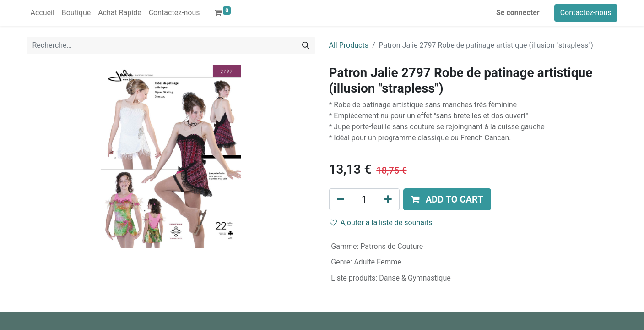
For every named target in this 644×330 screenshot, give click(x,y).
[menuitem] (43, 13)
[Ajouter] (388, 199)
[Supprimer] (341, 199)
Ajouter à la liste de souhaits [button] (381, 223)
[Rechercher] (306, 45)
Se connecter (518, 13)
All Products (349, 45)
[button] (447, 199)
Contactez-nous (586, 13)
